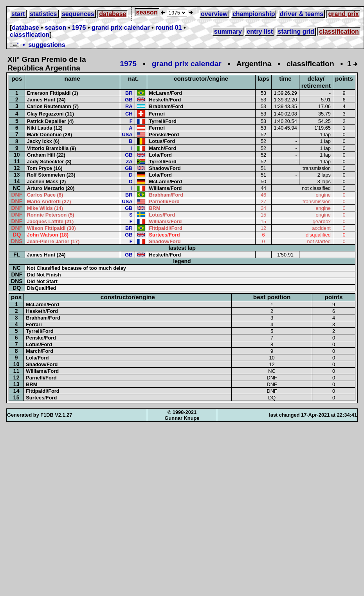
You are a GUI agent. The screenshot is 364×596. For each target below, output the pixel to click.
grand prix (343, 14)
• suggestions (38, 45)
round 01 (169, 28)
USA (127, 135)
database (113, 14)
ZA (129, 162)
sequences (78, 14)
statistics (43, 14)
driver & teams (302, 14)
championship (254, 14)
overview (214, 14)
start (18, 14)
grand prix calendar (121, 28)
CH (129, 114)
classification (30, 35)
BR (129, 93)
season (147, 12)
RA (129, 106)
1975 (79, 28)
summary (228, 32)
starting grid (296, 32)
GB (129, 100)
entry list (260, 32)
